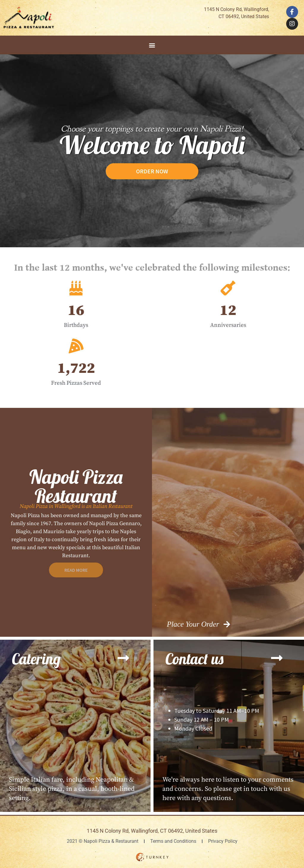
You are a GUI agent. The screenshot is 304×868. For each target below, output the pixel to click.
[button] (152, 45)
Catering (36, 659)
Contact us (194, 659)
